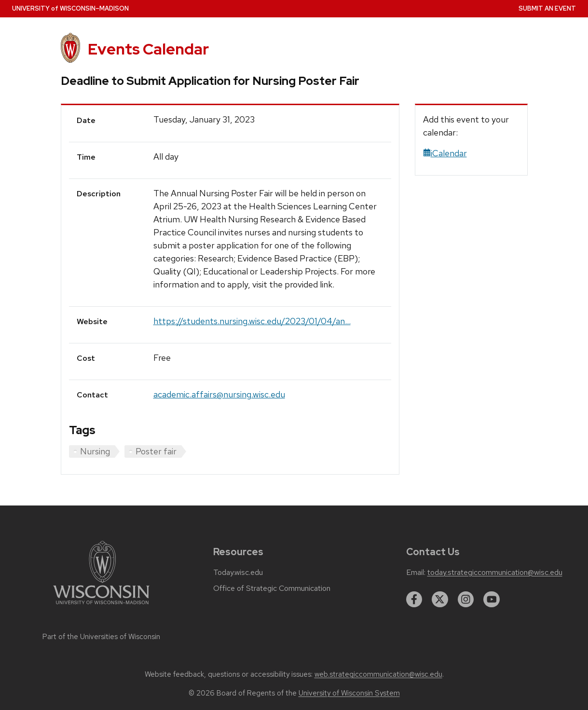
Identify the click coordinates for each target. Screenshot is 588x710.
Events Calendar (148, 49)
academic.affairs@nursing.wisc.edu (219, 394)
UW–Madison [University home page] (70, 8)
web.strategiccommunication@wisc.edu (378, 674)
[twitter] (440, 600)
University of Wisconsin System (349, 693)
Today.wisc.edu (238, 573)
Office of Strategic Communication (272, 588)
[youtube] (492, 600)
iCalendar (445, 153)
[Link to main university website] (101, 606)
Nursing (95, 451)
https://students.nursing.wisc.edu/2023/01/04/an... (252, 321)
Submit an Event (547, 8)
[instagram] (466, 600)
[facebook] (414, 600)
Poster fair (156, 451)
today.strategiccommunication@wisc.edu (495, 573)
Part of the (101, 637)
